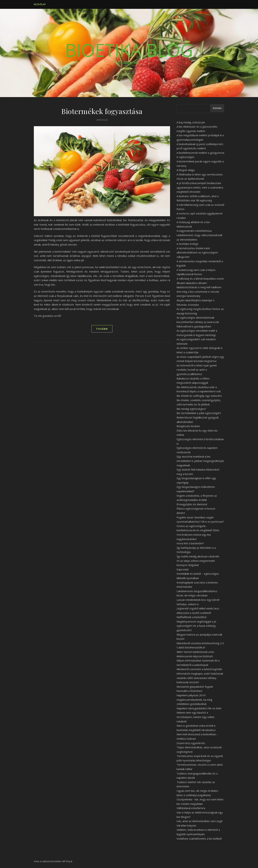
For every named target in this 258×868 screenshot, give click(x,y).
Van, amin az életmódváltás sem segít (200, 821)
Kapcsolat (183, 569)
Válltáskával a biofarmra (191, 808)
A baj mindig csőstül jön (191, 122)
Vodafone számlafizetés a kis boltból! (199, 839)
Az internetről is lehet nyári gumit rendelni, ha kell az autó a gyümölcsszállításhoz (197, 370)
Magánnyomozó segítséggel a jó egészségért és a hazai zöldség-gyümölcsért (197, 626)
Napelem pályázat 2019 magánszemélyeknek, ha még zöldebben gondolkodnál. (194, 700)
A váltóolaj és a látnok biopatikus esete (200, 279)
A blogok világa (186, 170)
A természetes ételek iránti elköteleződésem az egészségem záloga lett (197, 252)
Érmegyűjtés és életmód (192, 504)
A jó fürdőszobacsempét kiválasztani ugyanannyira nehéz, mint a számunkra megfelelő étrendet (200, 187)
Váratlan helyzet (186, 825)
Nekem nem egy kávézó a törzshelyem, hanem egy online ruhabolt (196, 717)
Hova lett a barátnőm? (190, 543)
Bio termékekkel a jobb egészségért (199, 413)
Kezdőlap (40, 4)
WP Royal (67, 861)
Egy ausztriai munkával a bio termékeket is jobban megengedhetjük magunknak (200, 461)
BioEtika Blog (129, 50)
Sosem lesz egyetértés (191, 743)
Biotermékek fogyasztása (102, 111)
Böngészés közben (188, 426)
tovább (102, 329)
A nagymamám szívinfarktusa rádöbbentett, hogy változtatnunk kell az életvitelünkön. (199, 235)
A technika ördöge (188, 244)
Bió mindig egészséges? (191, 409)
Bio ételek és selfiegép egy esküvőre (199, 396)
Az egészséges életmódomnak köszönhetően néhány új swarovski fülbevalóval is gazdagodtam (198, 322)
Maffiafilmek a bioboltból (191, 617)
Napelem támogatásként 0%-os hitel (199, 708)
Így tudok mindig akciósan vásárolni (198, 556)
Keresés (217, 108)
